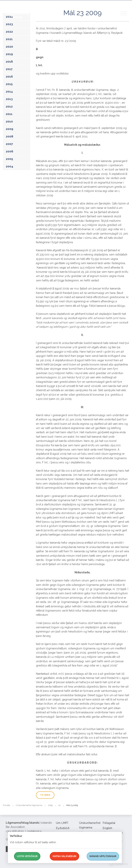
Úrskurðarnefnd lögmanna (29, 805)
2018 (9, 62)
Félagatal (109, 823)
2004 (10, 166)
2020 (9, 47)
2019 (9, 54)
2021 (9, 39)
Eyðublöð (63, 828)
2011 (9, 114)
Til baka (45, 795)
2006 (10, 151)
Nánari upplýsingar (103, 856)
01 (59, 805)
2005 (9, 159)
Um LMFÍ (62, 823)
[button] (126, 17)
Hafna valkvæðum (64, 856)
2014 (9, 92)
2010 (9, 122)
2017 (9, 69)
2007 (9, 144)
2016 (9, 77)
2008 (10, 136)
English (107, 828)
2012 (9, 107)
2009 (10, 129)
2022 (9, 32)
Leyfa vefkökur (27, 856)
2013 (9, 99)
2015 (9, 84)
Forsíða (6, 805)
